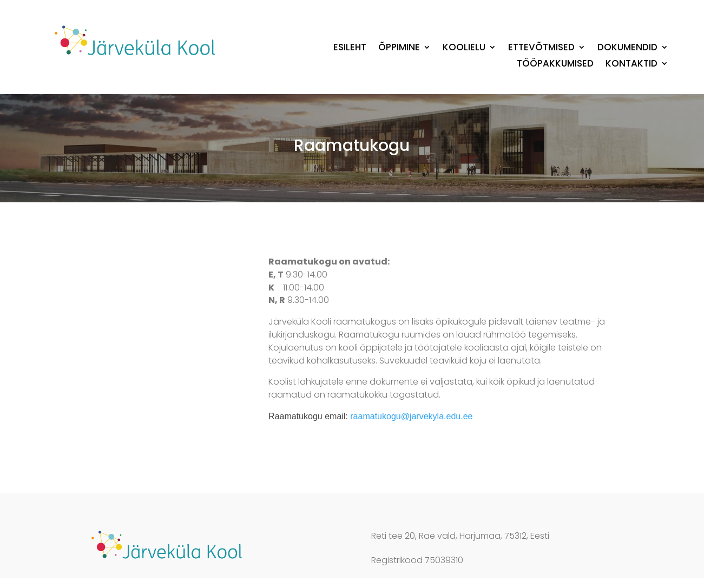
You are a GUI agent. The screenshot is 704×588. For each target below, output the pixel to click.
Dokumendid (627, 48)
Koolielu (464, 48)
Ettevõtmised (541, 48)
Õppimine (399, 48)
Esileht (350, 48)
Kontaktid (631, 65)
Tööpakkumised (555, 65)
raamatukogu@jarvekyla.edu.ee (411, 416)
